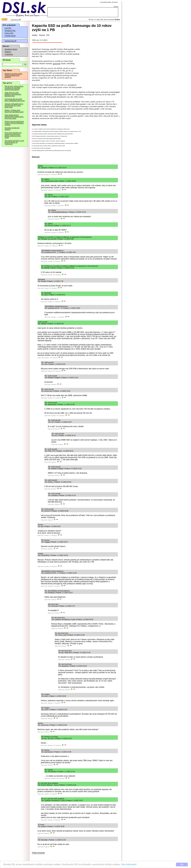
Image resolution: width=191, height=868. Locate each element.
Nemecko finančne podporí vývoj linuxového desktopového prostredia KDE (53, 134)
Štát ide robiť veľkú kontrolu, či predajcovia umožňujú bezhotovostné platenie (14, 88)
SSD (48, 35)
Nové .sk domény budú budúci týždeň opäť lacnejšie (47, 139)
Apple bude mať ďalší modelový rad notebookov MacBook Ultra (13, 94)
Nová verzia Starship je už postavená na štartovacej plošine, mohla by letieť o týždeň (13, 135)
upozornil (57, 63)
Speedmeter (8, 49)
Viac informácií (129, 865)
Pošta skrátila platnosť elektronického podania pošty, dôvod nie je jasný (14, 117)
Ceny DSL (8, 28)
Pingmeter (8, 52)
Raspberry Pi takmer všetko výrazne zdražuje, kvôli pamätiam (13, 75)
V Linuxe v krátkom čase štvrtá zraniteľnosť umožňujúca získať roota (51, 129)
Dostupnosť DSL (10, 30)
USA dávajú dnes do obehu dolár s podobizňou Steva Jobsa (15, 100)
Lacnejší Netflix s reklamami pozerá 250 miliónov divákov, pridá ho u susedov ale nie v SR (57, 131)
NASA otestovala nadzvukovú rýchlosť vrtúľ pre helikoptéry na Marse (14, 123)
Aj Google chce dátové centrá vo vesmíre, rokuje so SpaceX (49, 141)
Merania (15, 49)
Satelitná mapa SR (11, 41)
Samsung (42, 35)
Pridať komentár (38, 853)
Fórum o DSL (9, 33)
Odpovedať (41, 175)
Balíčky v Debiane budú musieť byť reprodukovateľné (14, 111)
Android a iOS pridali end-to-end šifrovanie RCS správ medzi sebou (14, 105)
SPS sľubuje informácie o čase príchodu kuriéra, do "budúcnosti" (14, 142)
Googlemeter (9, 54)
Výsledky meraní (10, 36)
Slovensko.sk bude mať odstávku (12, 129)
